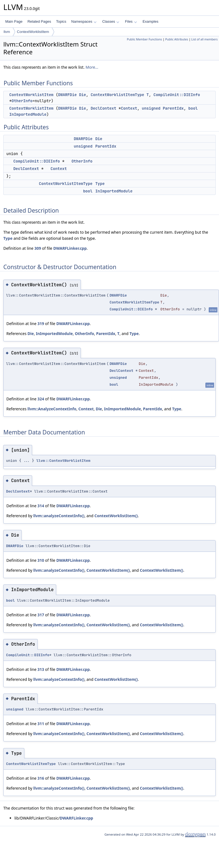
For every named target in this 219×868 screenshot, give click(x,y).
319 (41, 324)
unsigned (151, 108)
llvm (7, 32)
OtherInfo (22, 101)
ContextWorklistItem (33, 32)
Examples (150, 21)
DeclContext (103, 108)
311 (41, 724)
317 (41, 615)
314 (41, 506)
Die (82, 95)
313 (41, 669)
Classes (111, 21)
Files (131, 21)
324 (41, 399)
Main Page (14, 21)
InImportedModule (28, 114)
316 (41, 778)
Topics (61, 21)
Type (100, 184)
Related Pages (39, 21)
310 (41, 560)
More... (92, 67)
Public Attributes (177, 39)
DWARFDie (67, 95)
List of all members (204, 39)
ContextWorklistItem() (116, 516)
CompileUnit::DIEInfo (177, 95)
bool (193, 108)
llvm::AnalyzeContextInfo (52, 409)
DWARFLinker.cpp (70, 248)
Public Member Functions (144, 39)
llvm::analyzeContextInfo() (59, 516)
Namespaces (84, 21)
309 (38, 248)
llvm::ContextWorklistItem (63, 461)
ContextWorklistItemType (117, 95)
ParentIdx (173, 108)
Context (129, 108)
